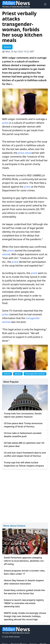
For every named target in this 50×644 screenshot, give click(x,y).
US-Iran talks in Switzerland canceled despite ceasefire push (23, 435)
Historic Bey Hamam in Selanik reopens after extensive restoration (24, 582)
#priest (18, 374)
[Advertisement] (25, 495)
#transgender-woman (35, 374)
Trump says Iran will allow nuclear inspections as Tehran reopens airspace (24, 464)
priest (5, 123)
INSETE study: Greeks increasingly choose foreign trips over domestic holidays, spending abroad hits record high (25, 616)
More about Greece (14, 526)
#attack (7, 374)
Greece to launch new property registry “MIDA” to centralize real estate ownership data (24, 603)
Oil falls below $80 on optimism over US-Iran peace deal (24, 444)
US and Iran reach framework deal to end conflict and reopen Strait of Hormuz (25, 454)
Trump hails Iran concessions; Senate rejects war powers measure (23, 415)
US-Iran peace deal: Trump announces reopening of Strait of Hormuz (23, 425)
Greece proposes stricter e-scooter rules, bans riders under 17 (25, 572)
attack (28, 153)
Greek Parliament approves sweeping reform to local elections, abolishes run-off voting (24, 561)
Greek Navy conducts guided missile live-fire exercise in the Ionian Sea (25, 592)
